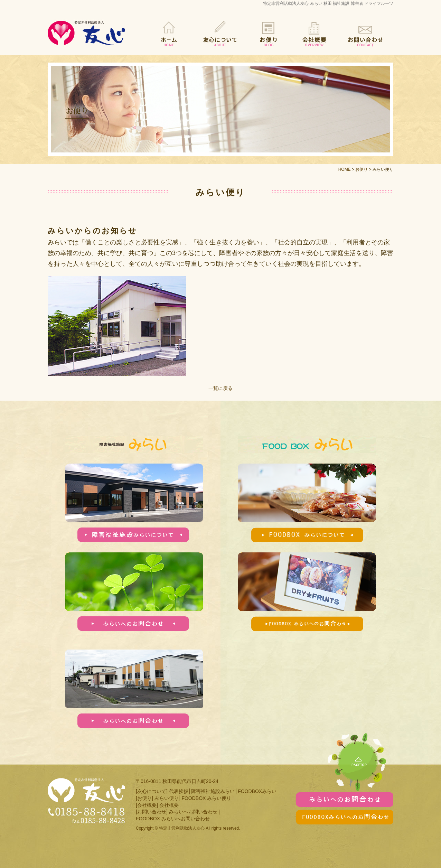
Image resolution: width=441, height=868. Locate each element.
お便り (269, 34)
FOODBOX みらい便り (206, 798)
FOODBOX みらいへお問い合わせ (173, 819)
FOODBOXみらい (257, 791)
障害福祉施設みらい (213, 791)
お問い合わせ (364, 34)
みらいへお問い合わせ (193, 812)
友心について (220, 34)
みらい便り (167, 798)
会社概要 (314, 34)
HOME (169, 34)
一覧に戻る (220, 388)
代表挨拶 (179, 791)
